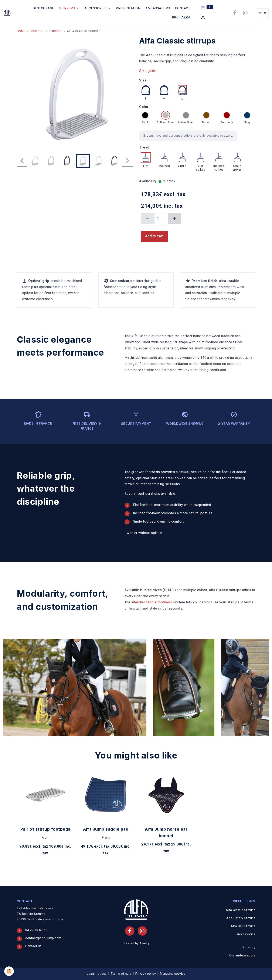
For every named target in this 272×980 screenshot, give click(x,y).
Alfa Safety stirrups (241, 918)
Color (144, 107)
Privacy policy (146, 974)
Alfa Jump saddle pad (106, 829)
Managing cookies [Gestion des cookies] (173, 974)
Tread (144, 147)
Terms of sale (121, 974)
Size (143, 80)
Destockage (43, 8)
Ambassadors (158, 8)
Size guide (148, 71)
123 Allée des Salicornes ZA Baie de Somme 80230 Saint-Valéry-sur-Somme (40, 914)
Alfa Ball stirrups (243, 926)
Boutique (37, 31)
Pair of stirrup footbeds (45, 829)
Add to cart (154, 236)
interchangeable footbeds (152, 602)
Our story (249, 947)
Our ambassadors (242, 955)
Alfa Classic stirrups (241, 910)
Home (21, 31)
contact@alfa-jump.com (43, 938)
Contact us (33, 946)
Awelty (144, 943)
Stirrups (68, 8)
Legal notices (97, 974)
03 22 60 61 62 (36, 930)
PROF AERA (181, 17)
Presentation (128, 8)
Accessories (96, 8)
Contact (183, 8)
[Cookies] (9, 971)
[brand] (8, 13)
